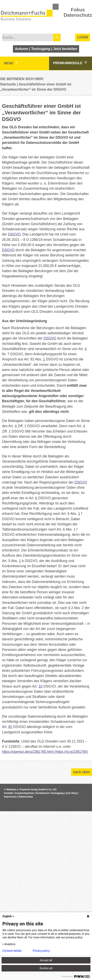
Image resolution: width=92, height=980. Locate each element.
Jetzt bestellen (65, 49)
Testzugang (41, 49)
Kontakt (8, 793)
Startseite (8, 84)
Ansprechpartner (24, 793)
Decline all (46, 968)
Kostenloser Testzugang (50, 793)
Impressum (10, 797)
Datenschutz (26, 797)
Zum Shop (71, 793)
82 (10, 727)
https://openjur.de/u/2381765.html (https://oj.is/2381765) (45, 752)
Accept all (46, 960)
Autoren (22, 49)
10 (40, 686)
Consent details (12, 951)
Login (83, 37)
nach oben (82, 772)
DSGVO (14, 234)
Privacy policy (41, 951)
